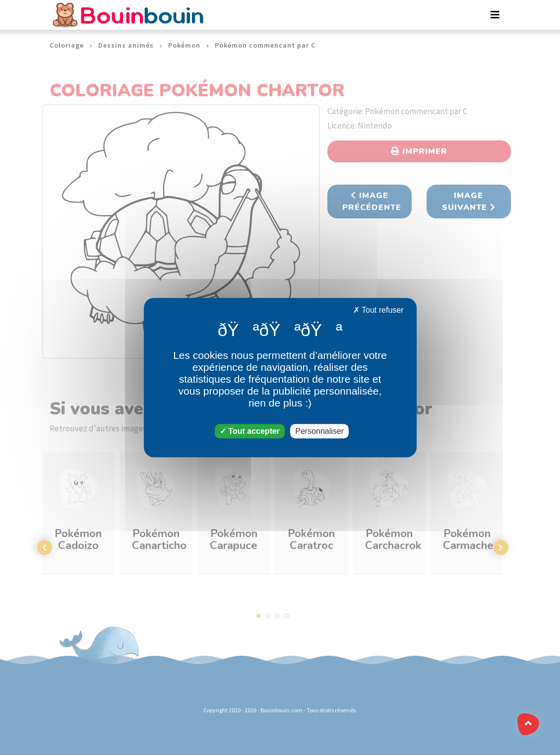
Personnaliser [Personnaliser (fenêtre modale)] (319, 431)
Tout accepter (250, 431)
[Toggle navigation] (495, 15)
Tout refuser (378, 310)
